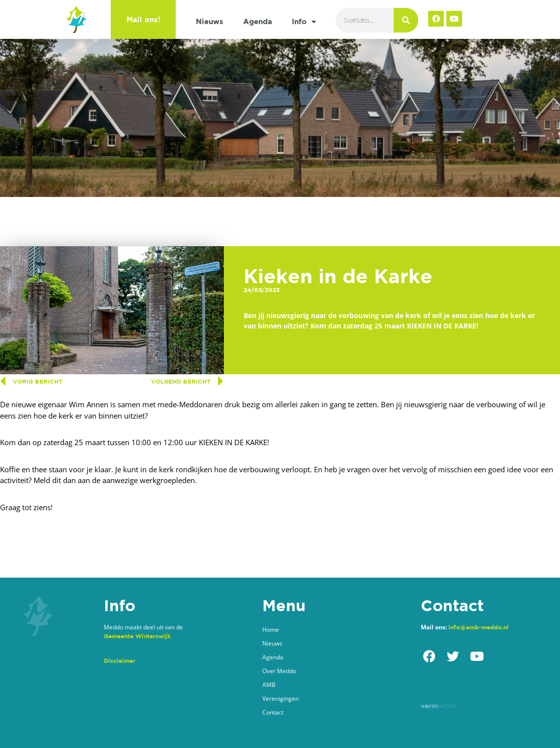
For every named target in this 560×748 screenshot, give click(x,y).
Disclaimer (120, 661)
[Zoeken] (406, 20)
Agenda (258, 21)
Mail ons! (143, 19)
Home (271, 630)
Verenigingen (280, 699)
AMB (269, 685)
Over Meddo (279, 671)
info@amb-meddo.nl (479, 627)
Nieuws (210, 21)
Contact (273, 712)
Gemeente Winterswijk (137, 636)
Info (304, 22)
